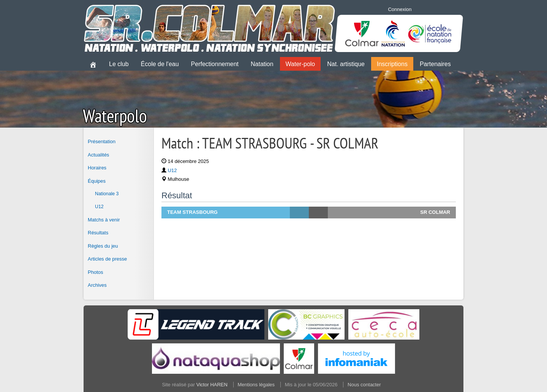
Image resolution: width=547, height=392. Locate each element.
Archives (97, 285)
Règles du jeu (103, 246)
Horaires (97, 168)
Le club (119, 64)
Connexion (400, 9)
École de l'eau (160, 64)
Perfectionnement (215, 64)
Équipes (97, 181)
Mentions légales (256, 385)
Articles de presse (107, 259)
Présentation (102, 141)
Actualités (98, 155)
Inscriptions (392, 64)
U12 (99, 207)
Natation (262, 64)
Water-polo (300, 64)
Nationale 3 (107, 194)
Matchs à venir (104, 220)
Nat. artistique (346, 64)
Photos (95, 272)
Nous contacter (364, 385)
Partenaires (435, 64)
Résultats (98, 233)
